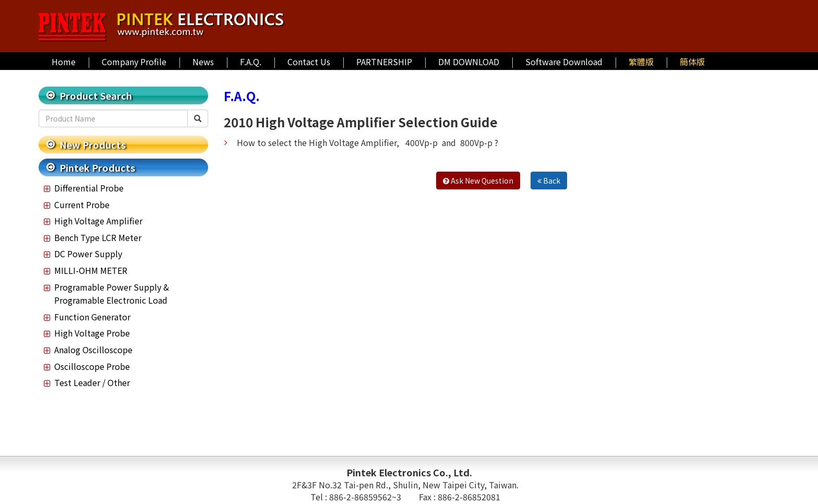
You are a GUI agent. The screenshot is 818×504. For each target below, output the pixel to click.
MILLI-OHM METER (91, 270)
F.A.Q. (251, 62)
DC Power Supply (88, 254)
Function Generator (92, 317)
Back (549, 181)
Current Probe (82, 205)
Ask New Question (478, 181)
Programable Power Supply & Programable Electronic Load (112, 294)
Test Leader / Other (92, 382)
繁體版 (641, 62)
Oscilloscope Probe (92, 366)
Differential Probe (89, 188)
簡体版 (692, 62)
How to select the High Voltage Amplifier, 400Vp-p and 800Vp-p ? (368, 142)
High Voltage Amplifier (98, 221)
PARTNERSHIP (384, 62)
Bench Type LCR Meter (98, 237)
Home (64, 62)
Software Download (564, 62)
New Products (93, 145)
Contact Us (309, 62)
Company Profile (134, 62)
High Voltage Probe (92, 333)
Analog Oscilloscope (93, 350)
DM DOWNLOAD (469, 62)
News (203, 62)
